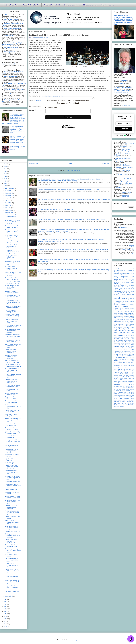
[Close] (93, 97)
